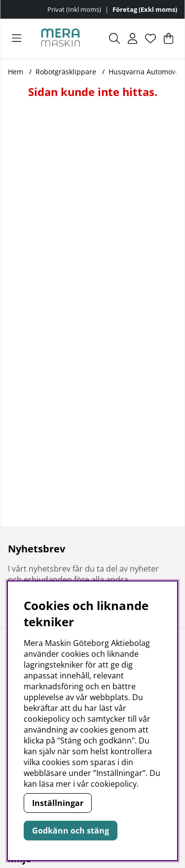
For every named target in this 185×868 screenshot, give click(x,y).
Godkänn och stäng (71, 831)
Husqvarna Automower (147, 72)
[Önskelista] (150, 38)
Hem (16, 72)
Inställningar (58, 803)
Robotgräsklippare (66, 72)
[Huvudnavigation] (17, 38)
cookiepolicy (114, 784)
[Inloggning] (132, 38)
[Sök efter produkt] (114, 38)
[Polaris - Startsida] (60, 39)
